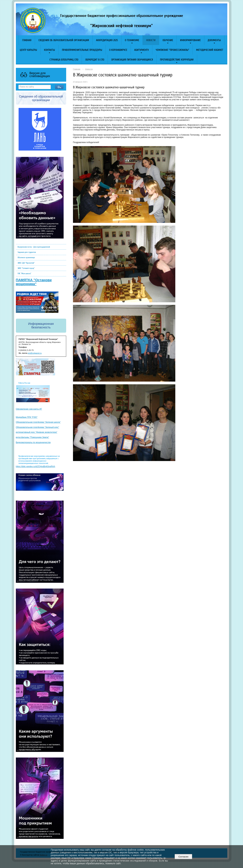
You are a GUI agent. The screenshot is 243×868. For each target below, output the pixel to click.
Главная (27, 40)
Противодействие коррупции (177, 60)
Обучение (168, 40)
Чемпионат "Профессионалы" (172, 50)
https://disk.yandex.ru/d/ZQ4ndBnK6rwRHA (36, 466)
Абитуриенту (141, 50)
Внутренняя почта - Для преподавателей (34, 247)
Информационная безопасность (41, 326)
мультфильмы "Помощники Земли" (32, 437)
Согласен (183, 857)
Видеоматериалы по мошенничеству (33, 442)
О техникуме (132, 40)
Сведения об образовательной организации (64, 40)
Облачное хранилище (26, 257)
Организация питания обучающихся (132, 60)
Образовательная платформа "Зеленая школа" (38, 422)
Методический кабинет (210, 50)
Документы (214, 40)
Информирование (190, 40)
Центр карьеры (28, 50)
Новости (151, 40)
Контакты (49, 50)
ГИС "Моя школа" (24, 273)
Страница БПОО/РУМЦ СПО (64, 60)
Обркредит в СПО (95, 60)
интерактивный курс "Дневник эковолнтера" (37, 432)
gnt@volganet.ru (35, 353)
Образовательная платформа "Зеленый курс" (38, 427)
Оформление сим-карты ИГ (29, 409)
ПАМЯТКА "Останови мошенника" (34, 282)
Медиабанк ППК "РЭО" (27, 417)
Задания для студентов (27, 252)
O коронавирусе (118, 50)
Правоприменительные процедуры (82, 50)
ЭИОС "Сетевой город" (26, 268)
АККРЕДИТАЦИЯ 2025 (107, 40)
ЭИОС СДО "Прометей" (26, 263)
